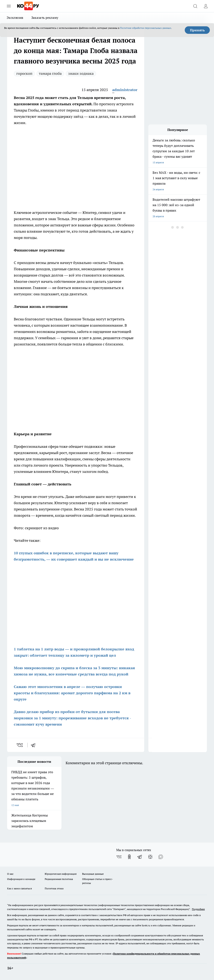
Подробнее (198, 909)
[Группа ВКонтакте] (119, 857)
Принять (197, 30)
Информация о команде (21, 879)
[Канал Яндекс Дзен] (150, 857)
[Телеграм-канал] (140, 857)
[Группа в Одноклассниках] (129, 857)
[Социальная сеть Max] (161, 857)
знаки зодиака (81, 73)
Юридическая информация (61, 874)
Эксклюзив (15, 18)
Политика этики (54, 888)
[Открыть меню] (9, 6)
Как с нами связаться (19, 888)
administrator (125, 90)
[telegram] (34, 745)
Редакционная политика (59, 879)
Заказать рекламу (45, 18)
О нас (10, 874)
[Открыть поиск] (195, 6)
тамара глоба (50, 73)
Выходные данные (93, 874)
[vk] (20, 745)
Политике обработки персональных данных (146, 28)
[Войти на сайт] (206, 6)
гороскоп (24, 73)
